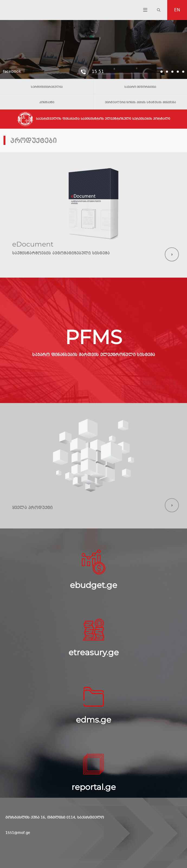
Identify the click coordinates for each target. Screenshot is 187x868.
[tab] (162, 72)
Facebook (12, 71)
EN (177, 10)
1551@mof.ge (18, 833)
